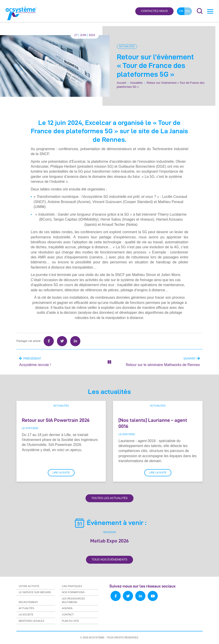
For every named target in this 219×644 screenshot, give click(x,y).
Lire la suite (61, 472)
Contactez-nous (154, 11)
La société (26, 615)
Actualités (127, 46)
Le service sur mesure (35, 592)
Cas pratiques (72, 586)
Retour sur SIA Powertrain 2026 (56, 420)
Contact (68, 615)
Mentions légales (31, 621)
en (187, 11)
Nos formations (73, 592)
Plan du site (70, 621)
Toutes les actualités (109, 498)
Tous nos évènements (109, 559)
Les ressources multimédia (73, 600)
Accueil (121, 83)
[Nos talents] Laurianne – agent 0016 (153, 423)
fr (181, 11)
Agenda (67, 608)
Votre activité (29, 586)
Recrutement (28, 602)
